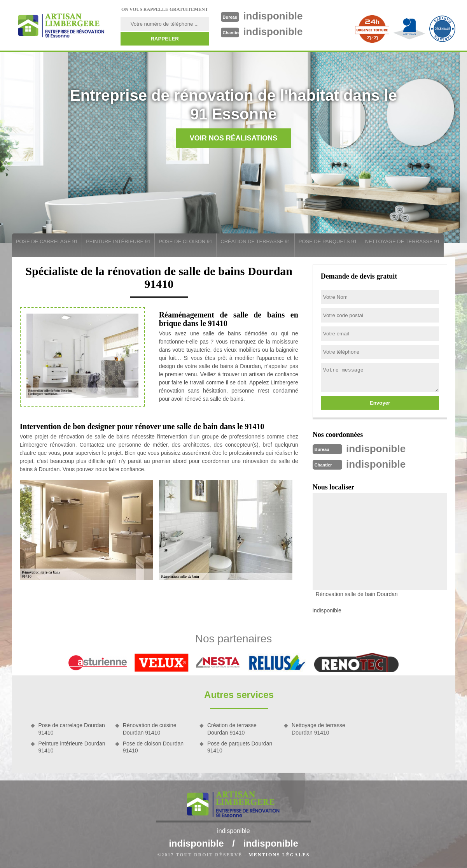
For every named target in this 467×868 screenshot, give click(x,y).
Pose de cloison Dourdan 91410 (153, 747)
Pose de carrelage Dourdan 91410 (72, 729)
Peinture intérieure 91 (118, 241)
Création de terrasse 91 (255, 241)
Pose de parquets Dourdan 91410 (240, 747)
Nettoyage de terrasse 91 (402, 241)
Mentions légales (279, 855)
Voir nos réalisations (234, 138)
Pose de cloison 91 (185, 241)
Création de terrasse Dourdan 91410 (232, 729)
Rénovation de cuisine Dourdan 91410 (150, 729)
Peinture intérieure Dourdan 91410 (72, 747)
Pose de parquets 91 (328, 241)
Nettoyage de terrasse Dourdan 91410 (318, 729)
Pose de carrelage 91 (47, 241)
